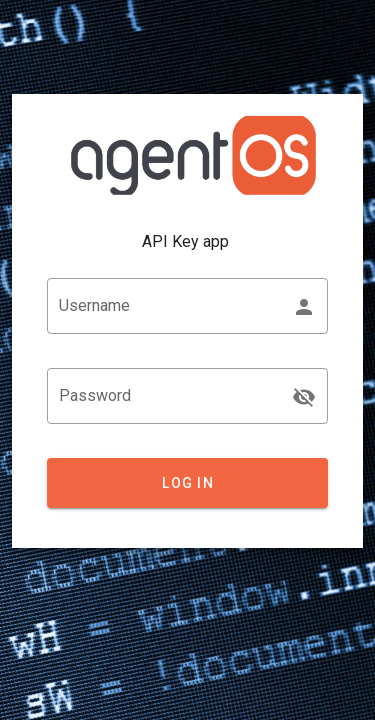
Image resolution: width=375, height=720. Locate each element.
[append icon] (304, 397)
